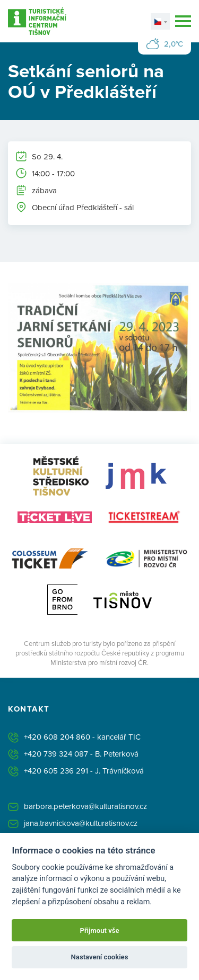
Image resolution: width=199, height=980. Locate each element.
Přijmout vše (99, 930)
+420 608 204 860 (57, 737)
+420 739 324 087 (56, 754)
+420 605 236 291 (56, 771)
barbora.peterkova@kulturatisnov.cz (85, 806)
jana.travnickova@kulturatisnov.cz (81, 823)
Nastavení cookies (100, 957)
